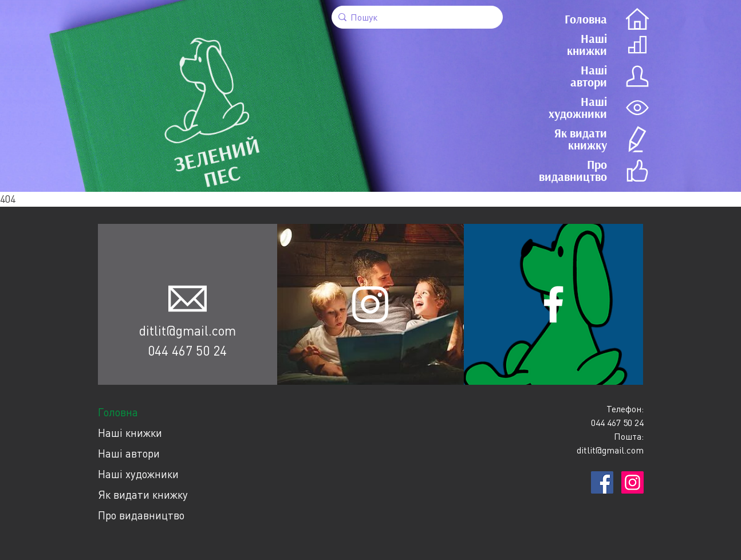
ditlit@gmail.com (188, 330)
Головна (118, 412)
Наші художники (138, 474)
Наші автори (129, 453)
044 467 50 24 (187, 350)
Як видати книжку (143, 494)
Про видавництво (141, 515)
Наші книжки (130, 433)
